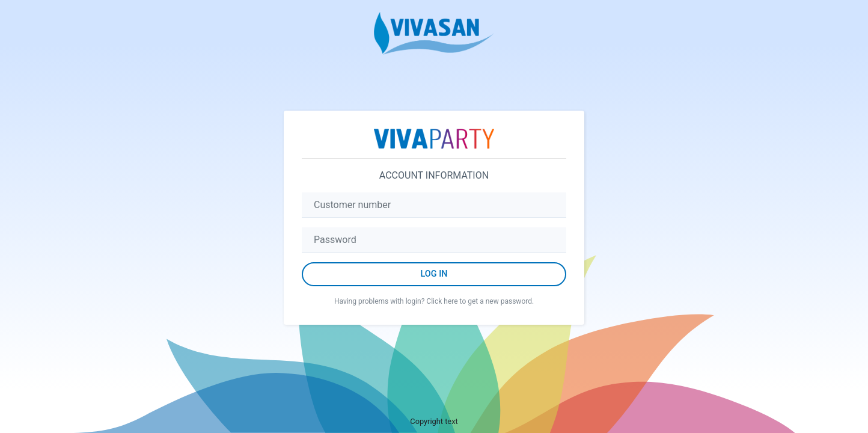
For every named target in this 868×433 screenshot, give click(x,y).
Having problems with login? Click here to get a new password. (434, 301)
